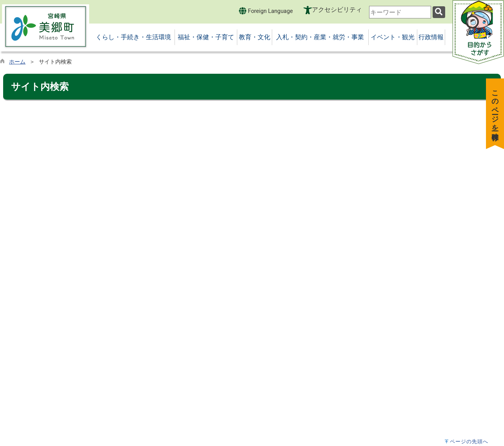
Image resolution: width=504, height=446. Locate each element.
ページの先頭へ (469, 441)
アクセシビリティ (337, 10)
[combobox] (400, 12)
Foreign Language (266, 11)
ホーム (17, 62)
